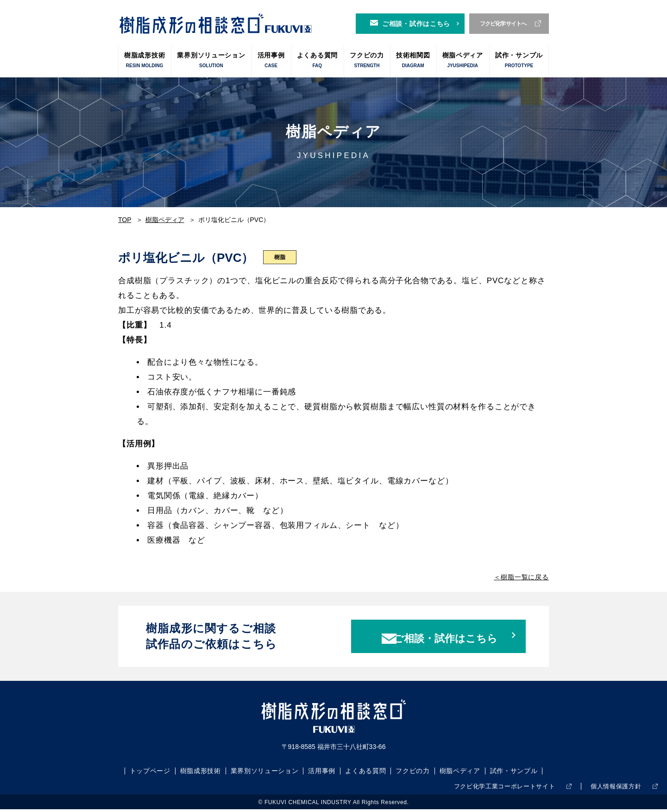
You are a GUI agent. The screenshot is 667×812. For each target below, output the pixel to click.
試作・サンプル (519, 60)
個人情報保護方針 (612, 789)
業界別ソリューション (211, 60)
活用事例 (271, 60)
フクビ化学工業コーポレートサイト (493, 789)
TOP (125, 220)
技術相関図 (413, 60)
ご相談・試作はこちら (416, 24)
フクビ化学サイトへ (503, 24)
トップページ (150, 774)
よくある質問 (317, 60)
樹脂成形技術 (145, 60)
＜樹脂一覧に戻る (521, 577)
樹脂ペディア (463, 60)
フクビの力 (367, 60)
